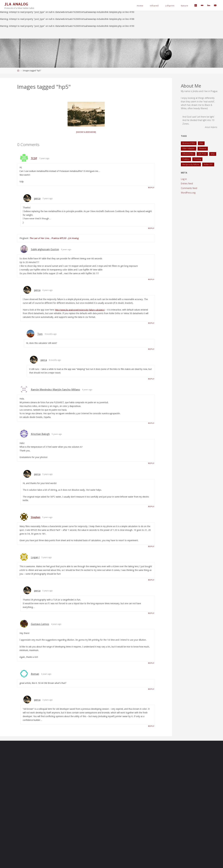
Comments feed (189, 188)
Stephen (36, 519)
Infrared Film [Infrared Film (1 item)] (188, 154)
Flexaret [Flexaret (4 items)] (203, 148)
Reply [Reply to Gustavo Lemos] (151, 666)
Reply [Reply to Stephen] (151, 549)
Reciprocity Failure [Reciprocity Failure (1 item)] (191, 164)
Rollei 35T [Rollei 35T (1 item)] (208, 164)
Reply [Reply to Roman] (151, 692)
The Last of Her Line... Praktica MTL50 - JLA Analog (54, 239)
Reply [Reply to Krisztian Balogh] (151, 465)
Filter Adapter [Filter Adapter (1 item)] (189, 148)
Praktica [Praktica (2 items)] (186, 159)
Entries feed (187, 183)
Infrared (154, 6)
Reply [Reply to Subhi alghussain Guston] (151, 280)
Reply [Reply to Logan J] (151, 582)
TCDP (34, 158)
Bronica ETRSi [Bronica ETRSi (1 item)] (189, 143)
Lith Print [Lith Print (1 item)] (202, 154)
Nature (185, 6)
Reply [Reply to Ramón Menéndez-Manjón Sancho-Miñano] (151, 425)
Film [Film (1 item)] (201, 143)
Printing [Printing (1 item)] (197, 159)
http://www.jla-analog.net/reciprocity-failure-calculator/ (81, 310)
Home (140, 6)
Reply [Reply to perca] (151, 229)
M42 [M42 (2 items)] (213, 154)
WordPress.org (188, 193)
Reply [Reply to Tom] (151, 350)
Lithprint (170, 6)
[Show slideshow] (86, 132)
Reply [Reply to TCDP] (151, 188)
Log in (184, 179)
